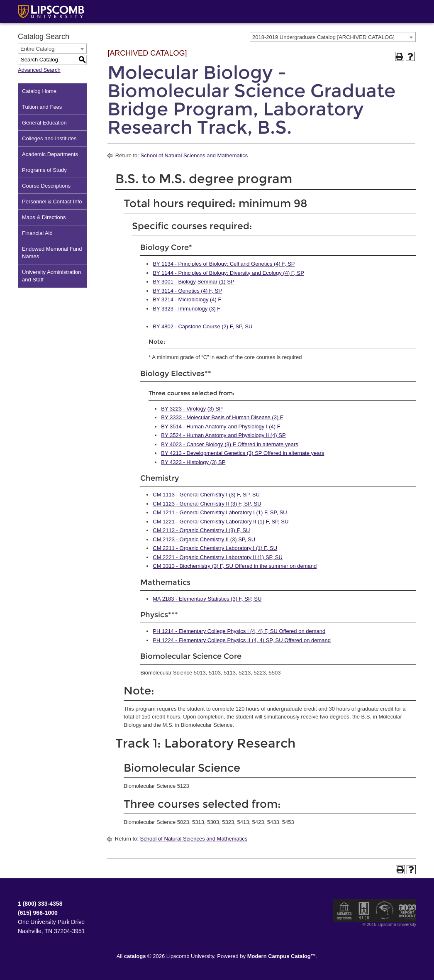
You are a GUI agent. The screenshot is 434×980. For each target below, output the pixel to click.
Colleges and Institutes (49, 138)
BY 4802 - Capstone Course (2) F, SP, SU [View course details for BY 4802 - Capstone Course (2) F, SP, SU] (202, 326)
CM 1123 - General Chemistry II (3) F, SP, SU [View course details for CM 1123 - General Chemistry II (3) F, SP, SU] (207, 504)
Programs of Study (44, 170)
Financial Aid (37, 233)
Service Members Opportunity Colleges (385, 911)
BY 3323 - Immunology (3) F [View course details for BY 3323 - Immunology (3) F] (187, 309)
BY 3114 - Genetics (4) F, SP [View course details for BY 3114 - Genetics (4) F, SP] (187, 291)
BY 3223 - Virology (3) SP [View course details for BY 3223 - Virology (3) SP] (192, 409)
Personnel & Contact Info (52, 202)
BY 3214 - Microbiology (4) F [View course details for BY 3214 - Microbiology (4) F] (187, 299)
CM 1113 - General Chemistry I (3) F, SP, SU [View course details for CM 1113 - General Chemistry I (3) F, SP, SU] (206, 495)
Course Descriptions (46, 186)
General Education (44, 123)
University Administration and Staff (51, 276)
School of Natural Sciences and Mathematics (194, 155)
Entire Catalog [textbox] (37, 49)
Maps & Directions (44, 217)
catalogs (135, 956)
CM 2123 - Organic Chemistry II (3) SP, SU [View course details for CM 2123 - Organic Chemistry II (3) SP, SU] (204, 539)
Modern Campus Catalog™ (282, 956)
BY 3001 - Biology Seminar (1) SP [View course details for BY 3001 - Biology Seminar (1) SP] (193, 282)
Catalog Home (39, 91)
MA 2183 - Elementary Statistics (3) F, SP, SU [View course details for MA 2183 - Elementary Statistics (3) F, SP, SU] (207, 599)
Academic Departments (50, 154)
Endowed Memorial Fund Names (52, 253)
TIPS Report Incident (407, 911)
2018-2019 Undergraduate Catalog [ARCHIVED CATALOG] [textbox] (323, 37)
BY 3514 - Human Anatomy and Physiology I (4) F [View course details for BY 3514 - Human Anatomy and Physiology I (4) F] (221, 426)
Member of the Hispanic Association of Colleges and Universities (364, 911)
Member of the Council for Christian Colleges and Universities (344, 911)
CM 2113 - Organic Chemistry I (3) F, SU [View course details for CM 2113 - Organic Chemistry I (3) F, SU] (201, 530)
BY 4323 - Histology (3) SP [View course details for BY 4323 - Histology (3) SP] (193, 462)
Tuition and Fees (42, 107)
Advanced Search (39, 70)
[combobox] (333, 37)
